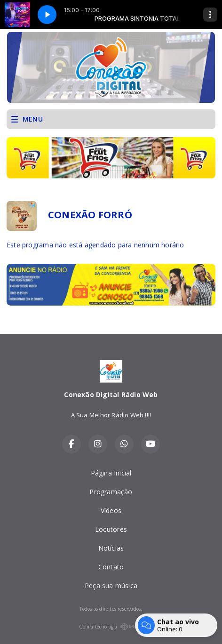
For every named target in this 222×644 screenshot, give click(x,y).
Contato (111, 567)
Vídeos (111, 510)
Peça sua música (111, 586)
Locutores (111, 529)
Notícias (111, 548)
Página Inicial (111, 473)
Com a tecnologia (111, 627)
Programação (111, 492)
